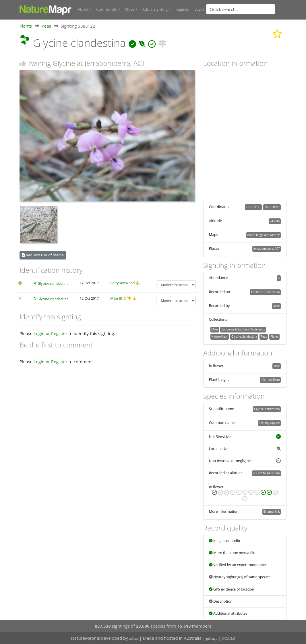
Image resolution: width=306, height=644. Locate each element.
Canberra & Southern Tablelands (243, 329)
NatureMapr (219, 336)
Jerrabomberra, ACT (267, 249)
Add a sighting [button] (155, 9)
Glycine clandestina (53, 283)
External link (271, 511)
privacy (212, 638)
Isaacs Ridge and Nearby (263, 234)
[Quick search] (241, 9)
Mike (114, 298)
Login (199, 9)
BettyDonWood (122, 283)
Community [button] (107, 9)
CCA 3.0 (228, 638)
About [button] (83, 9)
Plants (26, 26)
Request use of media (43, 255)
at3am (134, 638)
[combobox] (252, 9)
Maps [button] (130, 9)
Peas (46, 26)
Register (183, 9)
